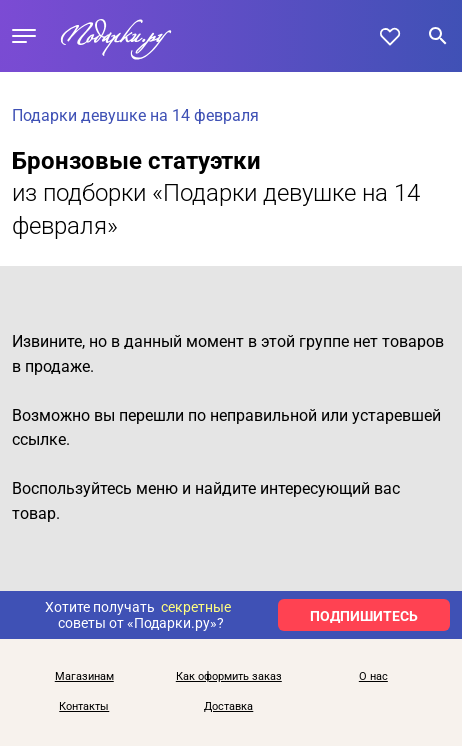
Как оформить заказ (229, 677)
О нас (373, 677)
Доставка (228, 707)
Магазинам (84, 677)
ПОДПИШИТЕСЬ (364, 616)
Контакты (84, 707)
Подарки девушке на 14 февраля (135, 115)
